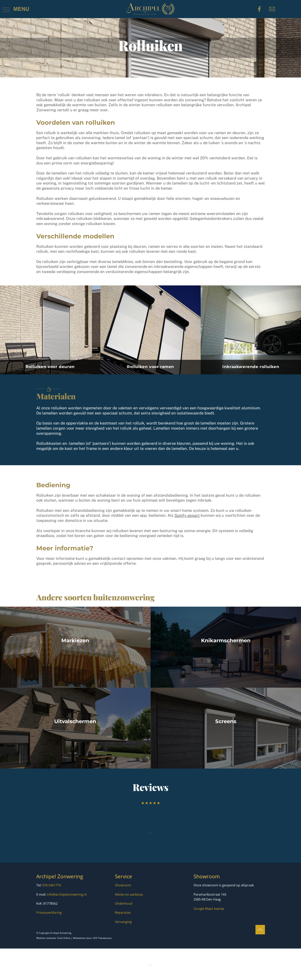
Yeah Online (64, 938)
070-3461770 (52, 885)
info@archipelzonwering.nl (67, 894)
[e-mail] (273, 9)
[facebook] (260, 9)
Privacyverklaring (49, 913)
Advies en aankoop (129, 894)
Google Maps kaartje (209, 909)
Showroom (123, 885)
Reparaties (123, 913)
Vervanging (123, 922)
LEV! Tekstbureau (102, 938)
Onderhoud (124, 903)
